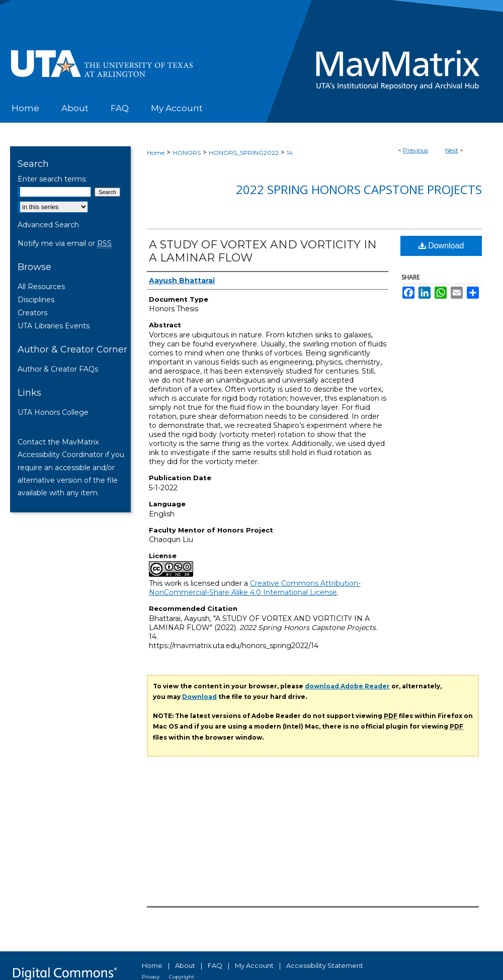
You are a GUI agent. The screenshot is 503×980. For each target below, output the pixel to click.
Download (441, 246)
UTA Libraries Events (54, 326)
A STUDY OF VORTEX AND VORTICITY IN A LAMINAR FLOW (263, 251)
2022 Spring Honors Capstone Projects (359, 189)
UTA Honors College (53, 412)
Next (452, 150)
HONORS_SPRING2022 (244, 153)
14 (290, 153)
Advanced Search (48, 225)
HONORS (187, 153)
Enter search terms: (52, 179)
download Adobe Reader (347, 686)
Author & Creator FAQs (58, 369)
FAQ (215, 965)
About (185, 965)
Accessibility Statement (325, 965)
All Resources (41, 287)
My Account (254, 965)
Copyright (182, 977)
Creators (32, 313)
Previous (415, 150)
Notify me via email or (65, 243)
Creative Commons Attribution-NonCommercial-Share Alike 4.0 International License (255, 588)
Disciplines (36, 300)
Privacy (151, 977)
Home (156, 153)
